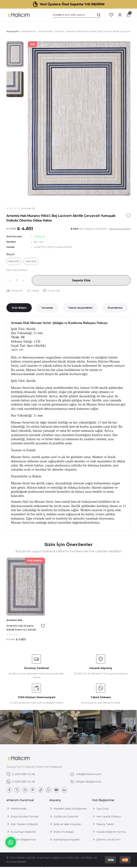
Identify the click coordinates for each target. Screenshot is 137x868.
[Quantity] (17, 280)
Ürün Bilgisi (19, 308)
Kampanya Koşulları (67, 840)
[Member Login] (120, 15)
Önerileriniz (115, 308)
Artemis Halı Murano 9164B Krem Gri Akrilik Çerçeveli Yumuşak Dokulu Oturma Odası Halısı (21, 628)
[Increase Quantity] (24, 280)
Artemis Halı (14, 620)
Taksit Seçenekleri (80, 308)
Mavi (41, 242)
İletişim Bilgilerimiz (23, 840)
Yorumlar (47, 308)
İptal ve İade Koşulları (67, 824)
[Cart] (128, 15)
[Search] (77, 15)
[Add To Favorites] (128, 216)
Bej (36, 242)
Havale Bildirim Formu (111, 832)
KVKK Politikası (64, 832)
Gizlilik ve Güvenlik (66, 817)
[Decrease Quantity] (10, 280)
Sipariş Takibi (105, 824)
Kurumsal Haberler (23, 832)
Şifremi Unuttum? (108, 840)
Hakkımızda (18, 809)
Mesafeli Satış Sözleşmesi (70, 809)
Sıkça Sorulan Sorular (25, 817)
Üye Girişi (102, 809)
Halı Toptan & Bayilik (24, 824)
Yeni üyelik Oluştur (109, 817)
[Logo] (19, 15)
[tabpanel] (26, 601)
